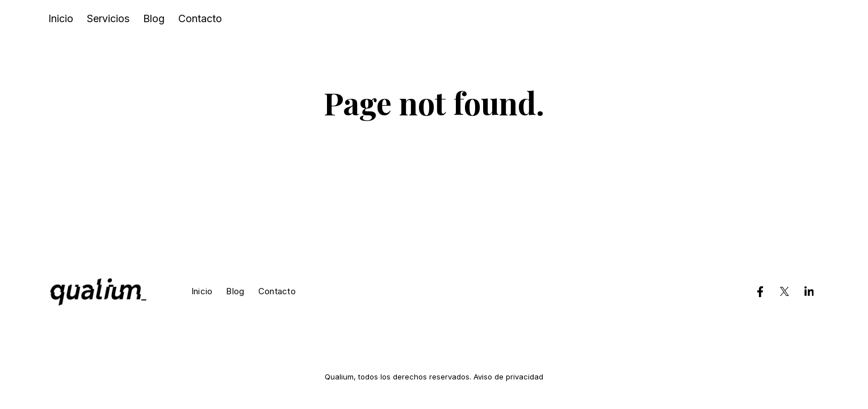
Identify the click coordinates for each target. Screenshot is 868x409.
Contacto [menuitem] (200, 18)
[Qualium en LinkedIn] (809, 291)
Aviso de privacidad (508, 377)
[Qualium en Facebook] (760, 291)
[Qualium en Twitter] (785, 291)
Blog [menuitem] (154, 18)
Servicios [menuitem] (108, 18)
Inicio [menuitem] (61, 18)
